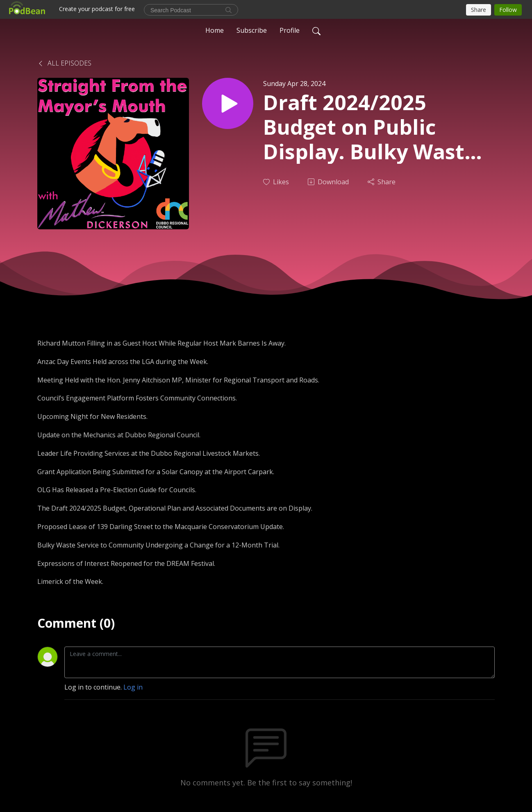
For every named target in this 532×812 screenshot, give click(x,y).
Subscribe (252, 30)
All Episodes (64, 63)
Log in (133, 687)
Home (215, 30)
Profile (290, 30)
